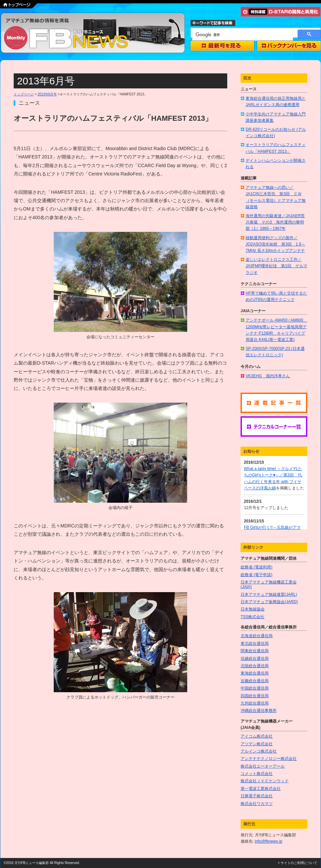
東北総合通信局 (255, 643)
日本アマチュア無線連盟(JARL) (269, 594)
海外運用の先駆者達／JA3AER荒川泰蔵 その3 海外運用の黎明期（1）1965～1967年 (275, 222)
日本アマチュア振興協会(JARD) (269, 602)
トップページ (24, 94)
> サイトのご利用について (297, 863)
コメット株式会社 (257, 774)
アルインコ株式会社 (259, 751)
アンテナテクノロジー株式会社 (269, 759)
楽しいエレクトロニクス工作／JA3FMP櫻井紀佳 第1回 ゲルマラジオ (276, 266)
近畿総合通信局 (255, 681)
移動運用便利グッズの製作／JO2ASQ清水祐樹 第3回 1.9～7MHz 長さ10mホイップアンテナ (275, 244)
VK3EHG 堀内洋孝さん (268, 376)
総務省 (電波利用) (256, 567)
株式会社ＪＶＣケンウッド (265, 781)
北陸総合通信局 (255, 666)
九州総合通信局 (255, 703)
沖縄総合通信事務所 (259, 711)
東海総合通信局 (255, 673)
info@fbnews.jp (269, 841)
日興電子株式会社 (257, 796)
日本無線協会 (253, 609)
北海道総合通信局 (257, 636)
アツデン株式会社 (257, 744)
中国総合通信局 (255, 688)
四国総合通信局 (255, 696)
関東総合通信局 (255, 651)
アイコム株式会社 (257, 736)
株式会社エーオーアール (263, 766)
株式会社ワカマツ (257, 804)
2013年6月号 (47, 94)
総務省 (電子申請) (256, 575)
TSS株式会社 (252, 617)
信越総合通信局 (255, 659)
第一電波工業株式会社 (261, 789)
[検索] (242, 35)
